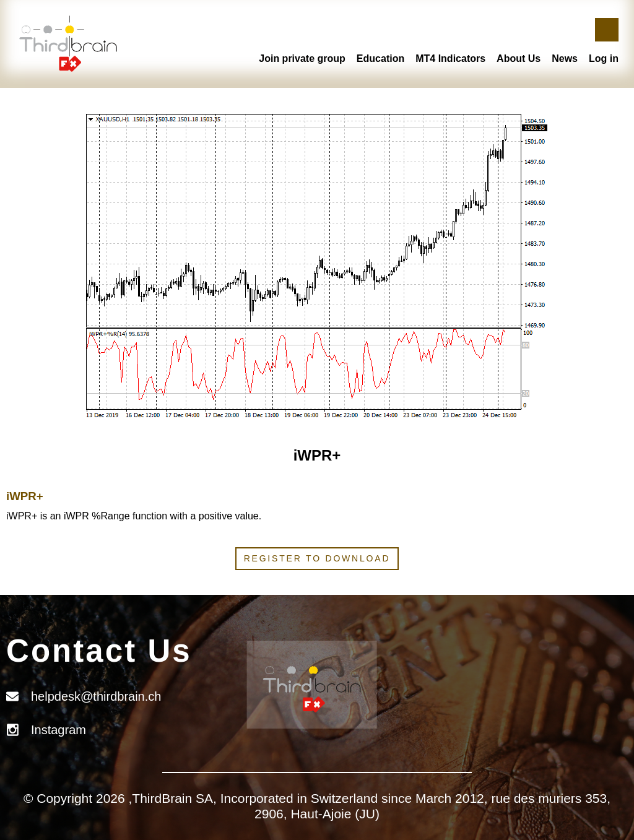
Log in (604, 58)
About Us (519, 58)
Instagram (59, 730)
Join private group (302, 58)
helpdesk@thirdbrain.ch (96, 696)
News (565, 58)
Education (380, 58)
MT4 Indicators (450, 58)
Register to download (317, 558)
